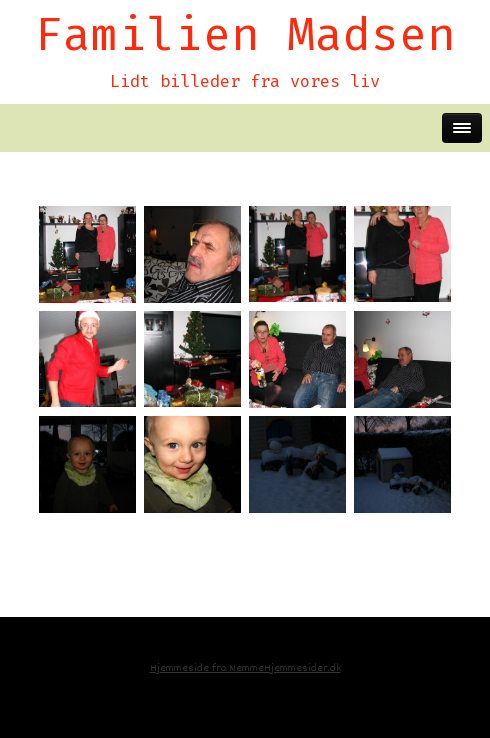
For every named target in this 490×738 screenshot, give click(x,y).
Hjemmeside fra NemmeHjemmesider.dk (245, 668)
